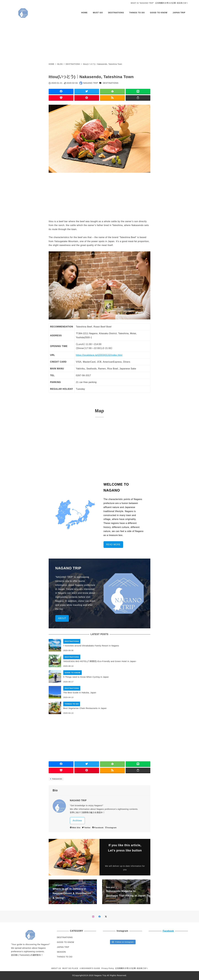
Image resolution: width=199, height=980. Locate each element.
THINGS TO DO (65, 957)
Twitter (86, 828)
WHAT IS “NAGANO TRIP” (142, 3)
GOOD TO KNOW (66, 942)
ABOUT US (56, 968)
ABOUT (62, 618)
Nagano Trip (100, 975)
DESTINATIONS (111, 83)
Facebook (98, 828)
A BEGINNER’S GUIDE (90, 968)
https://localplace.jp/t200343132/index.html (99, 355)
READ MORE (113, 544)
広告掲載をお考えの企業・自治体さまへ (172, 3)
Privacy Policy (108, 968)
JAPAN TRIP (63, 947)
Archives (77, 821)
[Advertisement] (99, 40)
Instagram (111, 828)
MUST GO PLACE (70, 968)
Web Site (75, 828)
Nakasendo (57, 779)
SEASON (61, 952)
